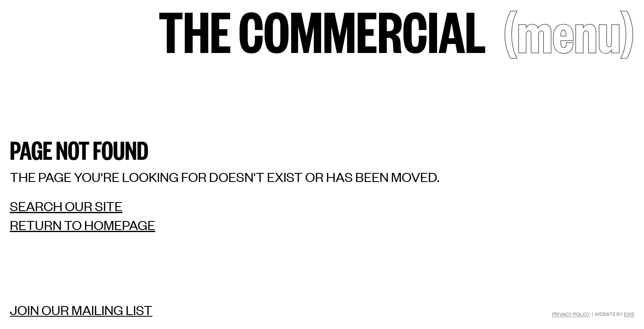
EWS (629, 314)
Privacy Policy (571, 314)
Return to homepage (83, 225)
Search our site (66, 206)
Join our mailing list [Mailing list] (81, 310)
